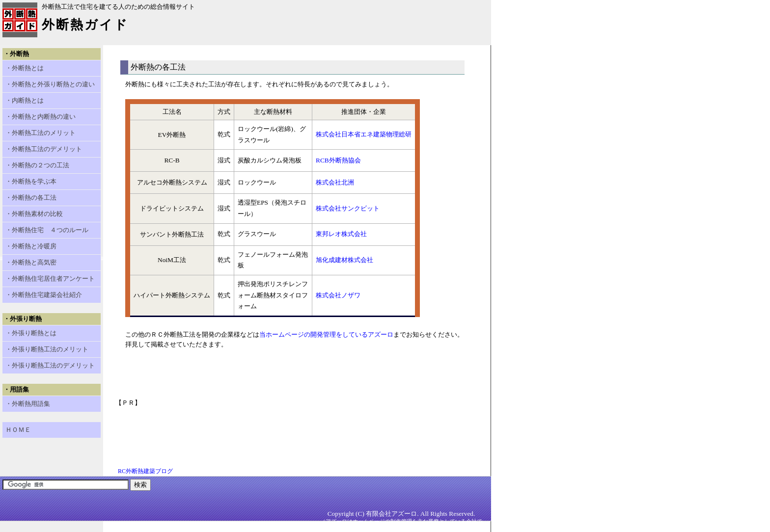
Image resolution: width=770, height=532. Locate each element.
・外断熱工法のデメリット (44, 149)
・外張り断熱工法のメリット (47, 349)
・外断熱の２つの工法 (37, 165)
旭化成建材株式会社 (344, 260)
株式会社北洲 (335, 182)
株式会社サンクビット (348, 208)
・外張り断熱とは (31, 333)
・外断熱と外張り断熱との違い (50, 84)
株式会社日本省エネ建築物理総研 (364, 134)
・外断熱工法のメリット (41, 133)
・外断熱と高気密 (31, 262)
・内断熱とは (25, 100)
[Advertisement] (294, 429)
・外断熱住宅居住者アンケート (50, 279)
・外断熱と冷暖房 (31, 246)
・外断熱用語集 (28, 404)
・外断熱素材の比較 (34, 214)
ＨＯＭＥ (18, 430)
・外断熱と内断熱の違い (41, 117)
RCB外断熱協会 (338, 160)
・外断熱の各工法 (31, 198)
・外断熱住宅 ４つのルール (47, 230)
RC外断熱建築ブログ (145, 471)
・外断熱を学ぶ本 (31, 181)
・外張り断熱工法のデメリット (50, 365)
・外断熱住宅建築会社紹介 (44, 295)
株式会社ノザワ (338, 295)
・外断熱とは (25, 68)
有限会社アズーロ (391, 514)
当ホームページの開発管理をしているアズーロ (326, 334)
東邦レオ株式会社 (341, 234)
